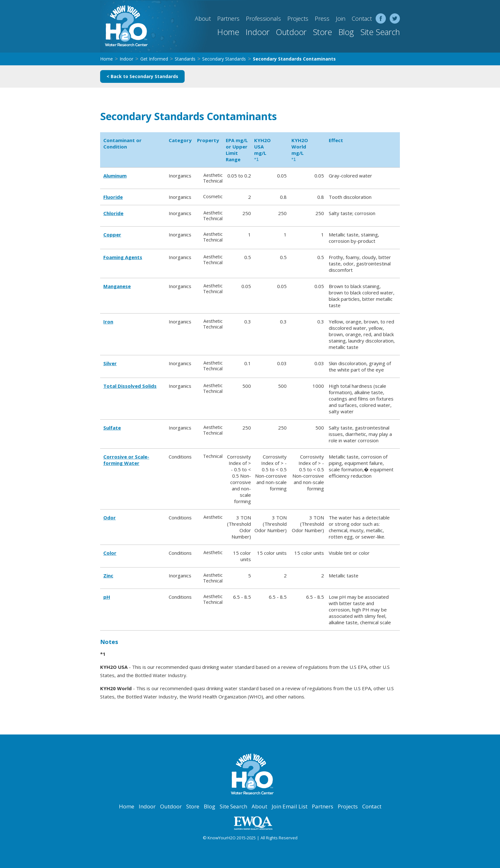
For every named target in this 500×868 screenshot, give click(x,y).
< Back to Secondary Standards (142, 76)
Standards (185, 59)
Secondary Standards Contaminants (294, 59)
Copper (112, 235)
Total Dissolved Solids (130, 386)
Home (228, 32)
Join (341, 18)
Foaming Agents (123, 257)
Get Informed (154, 59)
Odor (110, 517)
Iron (108, 322)
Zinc (108, 575)
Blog (346, 32)
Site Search (380, 32)
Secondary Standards (224, 59)
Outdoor (291, 32)
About (203, 18)
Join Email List (290, 807)
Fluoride (113, 197)
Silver (110, 363)
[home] (124, 26)
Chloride (113, 213)
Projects (298, 18)
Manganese (117, 286)
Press (322, 18)
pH (107, 597)
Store (322, 32)
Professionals (263, 18)
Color (110, 553)
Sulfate (112, 428)
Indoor (257, 32)
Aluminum (115, 176)
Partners (228, 18)
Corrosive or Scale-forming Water (126, 460)
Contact (362, 18)
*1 (256, 159)
